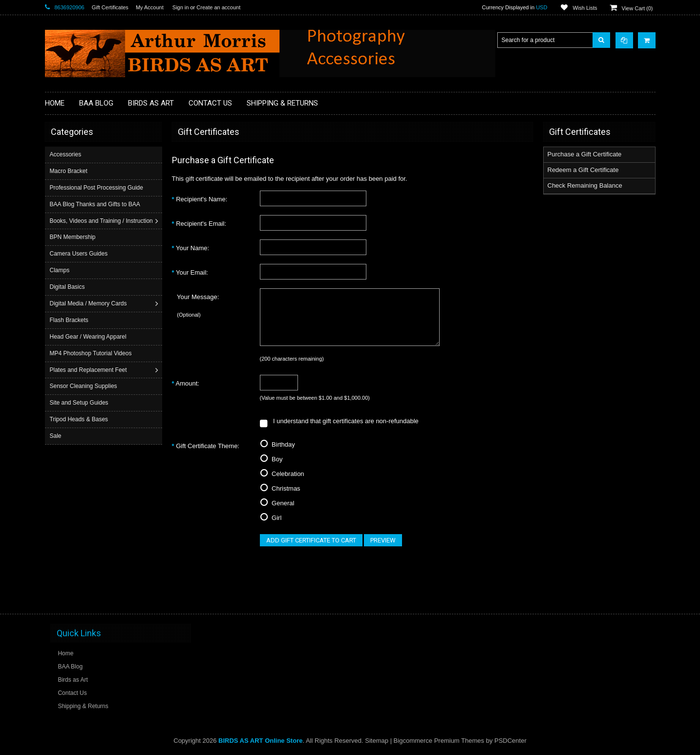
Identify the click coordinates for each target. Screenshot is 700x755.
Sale (57, 436)
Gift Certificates (110, 7)
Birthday (277, 444)
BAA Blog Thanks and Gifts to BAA (96, 204)
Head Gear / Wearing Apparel (89, 337)
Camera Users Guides (80, 254)
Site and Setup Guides (80, 403)
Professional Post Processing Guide (97, 188)
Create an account (218, 7)
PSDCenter (510, 741)
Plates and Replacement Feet (89, 370)
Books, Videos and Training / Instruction (102, 221)
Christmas (280, 488)
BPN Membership (74, 237)
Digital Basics (68, 287)
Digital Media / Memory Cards (89, 303)
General (277, 503)
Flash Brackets (70, 320)
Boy (271, 459)
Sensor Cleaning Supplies (85, 386)
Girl (271, 518)
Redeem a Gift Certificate (583, 170)
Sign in (181, 7)
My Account (150, 7)
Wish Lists (585, 8)
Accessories (67, 154)
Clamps (61, 270)
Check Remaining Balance (585, 185)
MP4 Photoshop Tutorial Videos (92, 353)
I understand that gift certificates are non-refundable (339, 421)
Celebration (282, 474)
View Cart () (637, 8)
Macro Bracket (70, 171)
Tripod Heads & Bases (80, 419)
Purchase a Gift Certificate (585, 154)
